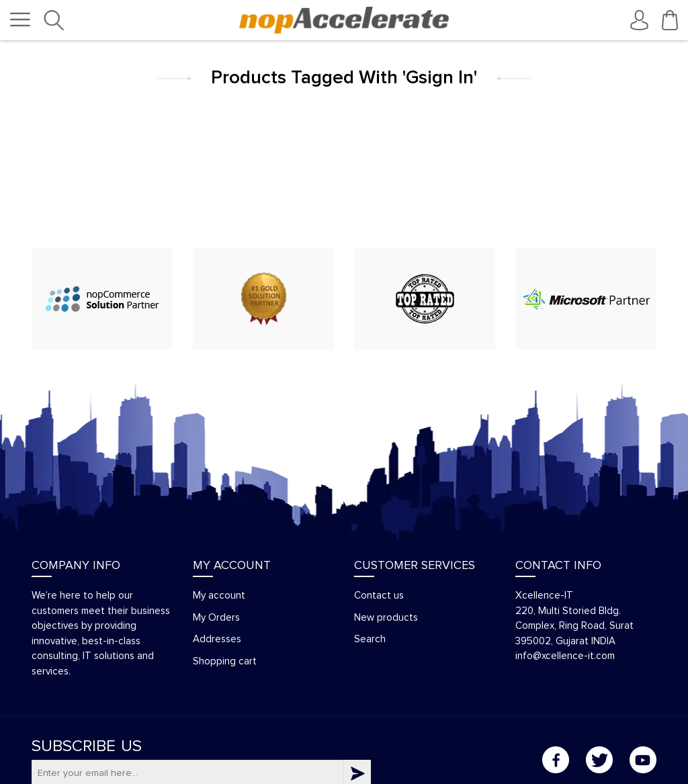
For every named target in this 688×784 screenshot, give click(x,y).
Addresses (217, 639)
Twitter (599, 760)
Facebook (556, 760)
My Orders (216, 618)
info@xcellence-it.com (565, 656)
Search (370, 639)
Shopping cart (225, 661)
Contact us (379, 596)
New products (386, 618)
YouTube (643, 760)
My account (219, 596)
